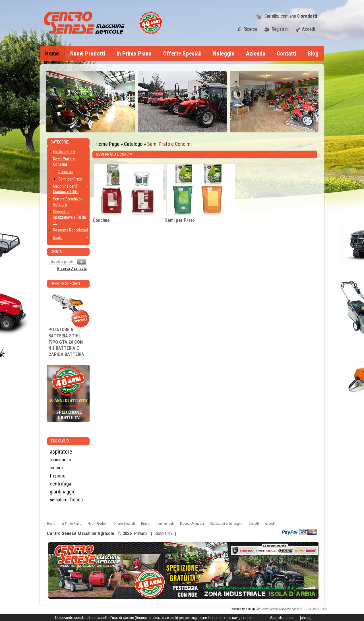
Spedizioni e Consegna (226, 524)
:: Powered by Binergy (242, 609)
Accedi (270, 524)
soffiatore (59, 500)
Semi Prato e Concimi (169, 144)
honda (76, 500)
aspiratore (61, 452)
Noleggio (224, 54)
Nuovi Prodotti (88, 54)
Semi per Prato (180, 220)
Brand (145, 524)
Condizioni (164, 533)
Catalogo (133, 144)
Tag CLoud (60, 441)
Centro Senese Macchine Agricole (81, 534)
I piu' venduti (165, 524)
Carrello (271, 16)
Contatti (287, 54)
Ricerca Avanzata (72, 269)
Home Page (107, 144)
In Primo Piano (134, 54)
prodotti (307, 16)
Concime (101, 220)
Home (52, 54)
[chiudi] (306, 618)
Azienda (256, 54)
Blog (313, 54)
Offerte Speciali (182, 54)
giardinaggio (63, 492)
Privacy (141, 533)
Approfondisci (282, 618)
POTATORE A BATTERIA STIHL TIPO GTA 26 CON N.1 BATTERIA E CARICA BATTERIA (66, 342)
